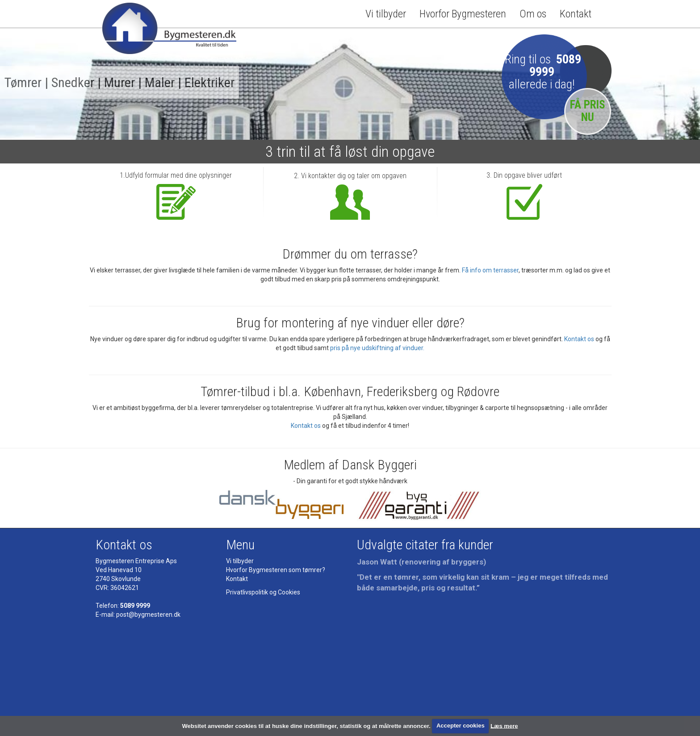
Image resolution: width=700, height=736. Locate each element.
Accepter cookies (461, 726)
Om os (533, 14)
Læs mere (504, 726)
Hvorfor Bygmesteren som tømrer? (276, 570)
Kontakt (576, 14)
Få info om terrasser (490, 270)
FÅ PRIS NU (588, 111)
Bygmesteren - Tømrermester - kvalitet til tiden (169, 32)
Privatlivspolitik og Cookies (263, 592)
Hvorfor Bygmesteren (463, 14)
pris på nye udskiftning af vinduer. (377, 348)
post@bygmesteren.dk (148, 615)
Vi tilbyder (386, 14)
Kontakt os (579, 339)
